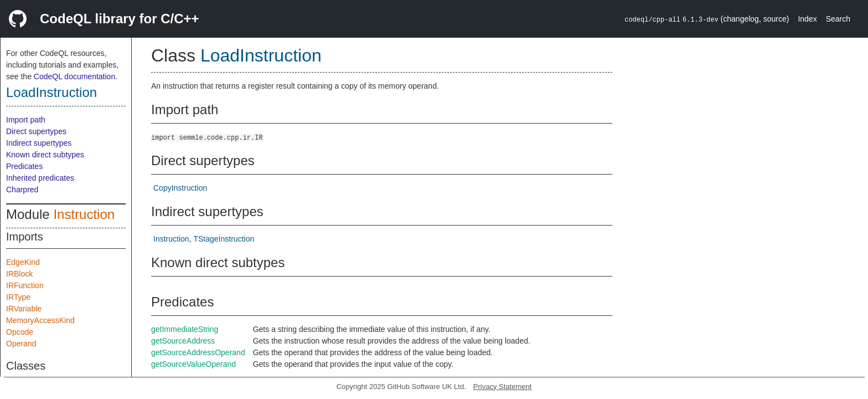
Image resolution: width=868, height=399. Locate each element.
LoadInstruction (51, 92)
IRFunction (25, 285)
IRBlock (19, 274)
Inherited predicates (40, 178)
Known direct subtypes (45, 155)
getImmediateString (185, 329)
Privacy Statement (503, 387)
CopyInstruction (180, 188)
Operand (21, 344)
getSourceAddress (183, 341)
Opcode (20, 332)
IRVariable (24, 309)
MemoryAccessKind (40, 320)
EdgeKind (23, 262)
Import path (26, 120)
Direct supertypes (36, 131)
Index (807, 19)
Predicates (24, 166)
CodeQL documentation (74, 76)
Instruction (84, 214)
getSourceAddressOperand (198, 352)
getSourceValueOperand (193, 364)
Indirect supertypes (39, 143)
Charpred (22, 190)
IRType (18, 297)
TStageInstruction (224, 239)
